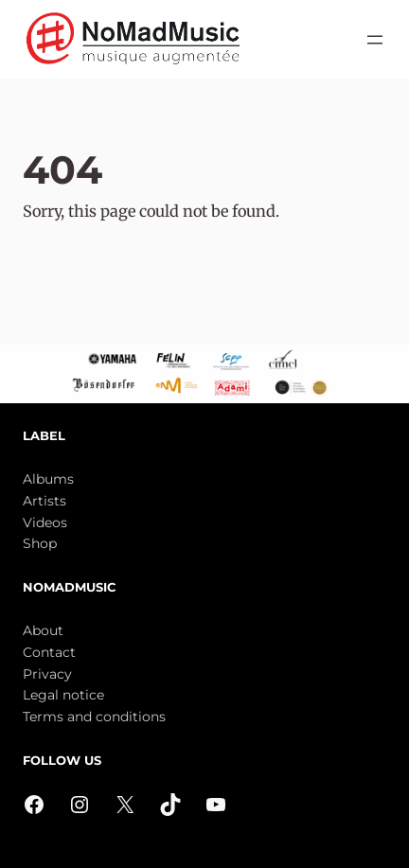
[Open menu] (375, 40)
